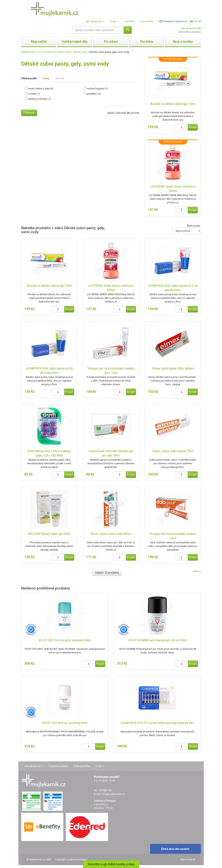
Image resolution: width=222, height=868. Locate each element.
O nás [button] (115, 21)
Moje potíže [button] (39, 42)
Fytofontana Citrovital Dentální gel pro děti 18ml (111, 453)
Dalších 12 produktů (107, 573)
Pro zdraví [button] (111, 42)
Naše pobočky (82, 766)
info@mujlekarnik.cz (113, 794)
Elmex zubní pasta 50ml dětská (173, 368)
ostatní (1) (34, 94)
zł (200, 21)
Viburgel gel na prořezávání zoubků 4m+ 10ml (111, 371)
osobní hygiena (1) (97, 89)
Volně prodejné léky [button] (75, 42)
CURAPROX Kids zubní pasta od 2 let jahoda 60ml (173, 288)
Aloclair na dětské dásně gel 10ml (173, 104)
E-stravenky (147, 21)
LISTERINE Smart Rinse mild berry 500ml (173, 189)
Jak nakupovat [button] (95, 21)
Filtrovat (29, 113)
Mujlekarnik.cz (29, 52)
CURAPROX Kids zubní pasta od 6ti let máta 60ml (49, 371)
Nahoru (197, 571)
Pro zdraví (45, 52)
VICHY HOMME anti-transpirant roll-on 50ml (157, 640)
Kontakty (130, 21)
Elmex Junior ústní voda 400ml (111, 534)
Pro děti (58, 52)
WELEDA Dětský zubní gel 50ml (49, 534)
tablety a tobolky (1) (39, 99)
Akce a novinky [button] (183, 42)
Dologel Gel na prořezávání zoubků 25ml (173, 536)
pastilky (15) (94, 94)
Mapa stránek (188, 859)
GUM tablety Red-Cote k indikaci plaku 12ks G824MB (49, 453)
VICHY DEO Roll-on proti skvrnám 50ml (65, 640)
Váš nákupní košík (191, 28)
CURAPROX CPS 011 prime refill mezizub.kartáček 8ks (157, 723)
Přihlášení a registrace (173, 21)
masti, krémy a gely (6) (41, 89)
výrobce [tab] (60, 78)
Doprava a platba (58, 766)
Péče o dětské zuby (76, 52)
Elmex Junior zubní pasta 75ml (173, 451)
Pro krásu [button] (147, 42)
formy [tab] (46, 78)
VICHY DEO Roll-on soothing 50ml (65, 723)
